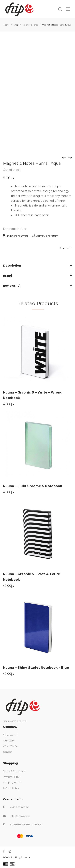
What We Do (10, 746)
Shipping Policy (12, 782)
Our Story (9, 741)
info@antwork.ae (20, 816)
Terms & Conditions (14, 771)
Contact (8, 752)
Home (6, 25)
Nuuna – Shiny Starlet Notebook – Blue (36, 668)
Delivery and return (45, 236)
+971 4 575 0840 (19, 807)
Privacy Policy (11, 777)
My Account (10, 735)
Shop (16, 25)
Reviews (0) (12, 286)
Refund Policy (11, 788)
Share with (66, 248)
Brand (7, 276)
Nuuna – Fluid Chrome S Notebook (32, 486)
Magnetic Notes (30, 25)
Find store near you (15, 236)
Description (12, 266)
